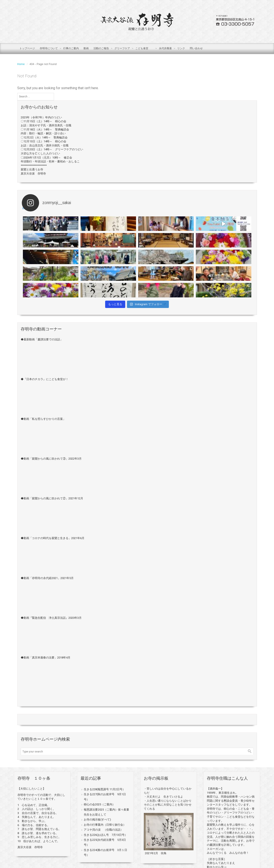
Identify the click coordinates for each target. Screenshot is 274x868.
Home (21, 64)
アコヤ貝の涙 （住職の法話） (103, 830)
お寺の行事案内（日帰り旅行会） (105, 825)
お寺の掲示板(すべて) (97, 820)
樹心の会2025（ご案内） (99, 804)
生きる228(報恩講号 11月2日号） (105, 789)
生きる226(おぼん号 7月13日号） (106, 835)
